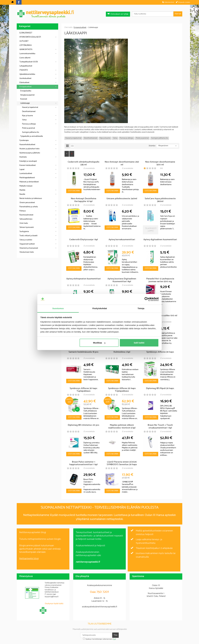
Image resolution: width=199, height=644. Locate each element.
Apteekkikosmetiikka (27, 74)
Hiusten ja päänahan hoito (29, 149)
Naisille (22, 194)
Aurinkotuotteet (25, 78)
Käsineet (24, 99)
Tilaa (115, 635)
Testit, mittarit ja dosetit (28, 236)
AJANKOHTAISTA (26, 49)
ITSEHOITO (24, 70)
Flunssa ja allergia (127, 138)
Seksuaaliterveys (26, 219)
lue (114, 639)
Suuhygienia (24, 232)
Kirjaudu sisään (184, 2)
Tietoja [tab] (141, 308)
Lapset (22, 170)
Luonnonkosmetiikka (27, 54)
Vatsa (115, 138)
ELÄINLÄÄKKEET (26, 33)
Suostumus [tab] (58, 308)
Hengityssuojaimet (27, 95)
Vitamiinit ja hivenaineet (29, 248)
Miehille (22, 190)
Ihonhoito (23, 157)
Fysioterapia (24, 140)
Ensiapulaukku (26, 91)
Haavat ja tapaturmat (73, 138)
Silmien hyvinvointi (27, 227)
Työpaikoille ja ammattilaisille (32, 136)
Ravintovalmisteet (26, 215)
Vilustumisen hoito (27, 252)
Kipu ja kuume (105, 138)
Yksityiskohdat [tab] (99, 308)
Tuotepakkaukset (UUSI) (29, 62)
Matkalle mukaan (26, 186)
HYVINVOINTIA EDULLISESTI (30, 37)
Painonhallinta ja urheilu (29, 207)
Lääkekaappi (25, 103)
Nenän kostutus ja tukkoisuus (31, 198)
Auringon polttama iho (160, 138)
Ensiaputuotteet (25, 87)
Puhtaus (23, 211)
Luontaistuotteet (26, 174)
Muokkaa (99, 343)
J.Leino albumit (25, 58)
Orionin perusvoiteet (27, 203)
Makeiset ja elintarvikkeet (29, 182)
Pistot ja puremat (142, 138)
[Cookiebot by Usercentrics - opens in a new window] (147, 299)
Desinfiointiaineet (91, 138)
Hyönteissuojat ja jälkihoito (30, 153)
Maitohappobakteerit (27, 178)
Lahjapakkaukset (26, 66)
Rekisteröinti (169, 2)
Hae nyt (178, 14)
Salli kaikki (139, 343)
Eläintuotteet (24, 83)
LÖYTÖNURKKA (26, 45)
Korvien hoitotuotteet (28, 165)
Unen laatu (24, 223)
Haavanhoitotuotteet (27, 145)
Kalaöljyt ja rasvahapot (28, 161)
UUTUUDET (24, 41)
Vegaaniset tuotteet (27, 244)
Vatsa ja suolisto (26, 240)
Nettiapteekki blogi (29, 559)
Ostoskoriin (74, 191)
